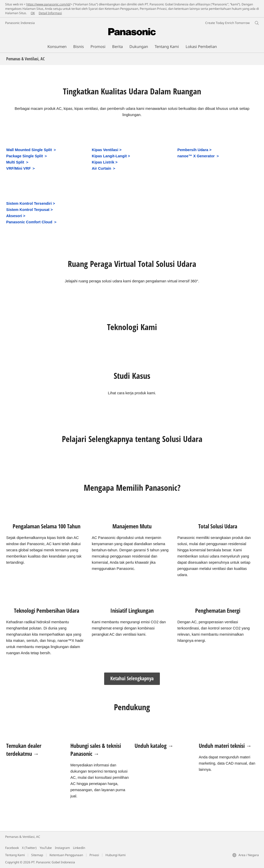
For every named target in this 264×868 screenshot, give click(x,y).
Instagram (62, 848)
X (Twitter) (29, 848)
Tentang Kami (15, 855)
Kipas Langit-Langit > (111, 156)
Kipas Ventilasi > (107, 150)
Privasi (94, 855)
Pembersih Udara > (194, 150)
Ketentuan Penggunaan (66, 855)
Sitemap (37, 855)
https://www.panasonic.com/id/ (48, 4)
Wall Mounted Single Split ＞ (31, 150)
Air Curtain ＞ (104, 168)
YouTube (46, 848)
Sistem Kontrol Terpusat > (29, 210)
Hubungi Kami (115, 855)
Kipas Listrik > (105, 162)
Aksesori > (16, 216)
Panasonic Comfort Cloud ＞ (32, 222)
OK (33, 13)
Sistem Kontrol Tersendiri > (31, 203)
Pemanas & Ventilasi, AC (23, 837)
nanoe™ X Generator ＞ (199, 156)
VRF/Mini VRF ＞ (21, 168)
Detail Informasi (50, 13)
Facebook (12, 848)
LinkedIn (79, 848)
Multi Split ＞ (18, 162)
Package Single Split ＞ (27, 156)
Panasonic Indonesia (20, 23)
